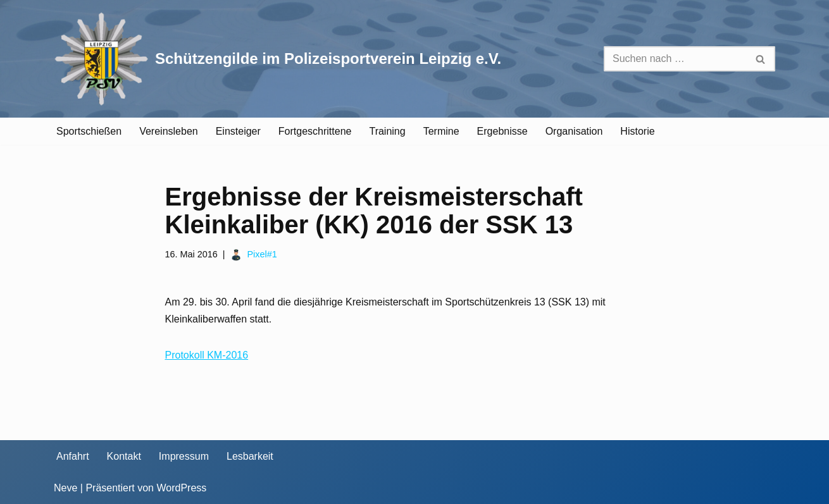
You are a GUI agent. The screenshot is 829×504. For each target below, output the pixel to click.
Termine (441, 131)
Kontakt (124, 456)
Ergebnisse (502, 131)
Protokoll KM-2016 (207, 355)
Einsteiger (238, 131)
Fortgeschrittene (315, 131)
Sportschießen (89, 131)
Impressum (184, 456)
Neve (65, 488)
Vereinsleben (169, 131)
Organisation (574, 131)
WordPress (181, 488)
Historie (637, 131)
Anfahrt (73, 456)
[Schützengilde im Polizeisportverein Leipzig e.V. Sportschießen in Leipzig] (277, 59)
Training (387, 131)
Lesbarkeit (250, 456)
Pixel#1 (262, 254)
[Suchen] (675, 59)
